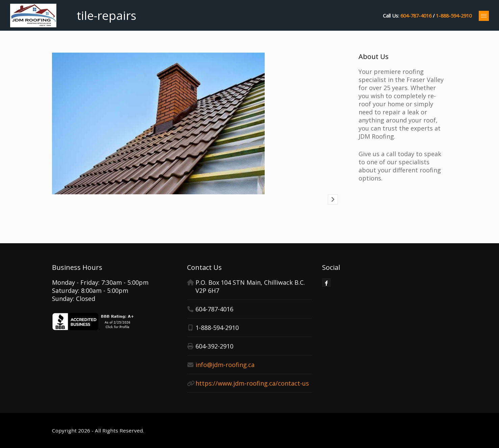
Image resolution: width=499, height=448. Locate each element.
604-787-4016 (416, 16)
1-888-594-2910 (454, 16)
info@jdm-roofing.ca (225, 365)
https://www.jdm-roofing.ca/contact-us (252, 383)
